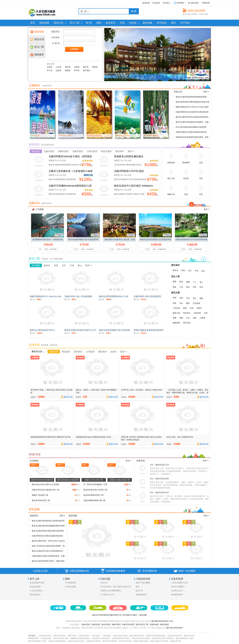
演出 (181, 303)
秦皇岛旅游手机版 (136, 636)
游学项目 (87, 70)
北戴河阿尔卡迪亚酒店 (101, 638)
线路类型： (56, 32)
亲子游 (50, 70)
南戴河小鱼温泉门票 (40, 495)
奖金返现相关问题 (37, 583)
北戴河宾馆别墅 (128, 624)
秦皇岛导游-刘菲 (162, 479)
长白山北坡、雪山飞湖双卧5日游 (180, 437)
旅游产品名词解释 (143, 583)
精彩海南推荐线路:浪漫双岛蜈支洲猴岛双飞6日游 (50, 437)
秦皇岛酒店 (106, 151)
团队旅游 (102, 352)
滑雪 (175, 298)
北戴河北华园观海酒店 (57, 641)
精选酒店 (36, 151)
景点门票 (39, 47)
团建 (188, 282)
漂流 (195, 318)
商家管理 (206, 3)
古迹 (206, 313)
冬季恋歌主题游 (65, 136)
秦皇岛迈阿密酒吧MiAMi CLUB (114, 296)
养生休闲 (187, 323)
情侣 (181, 282)
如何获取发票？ (177, 595)
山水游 (59, 67)
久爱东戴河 (107, 636)
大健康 (202, 318)
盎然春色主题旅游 (123, 136)
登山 (195, 298)
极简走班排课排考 (110, 641)
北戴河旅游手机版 (120, 636)
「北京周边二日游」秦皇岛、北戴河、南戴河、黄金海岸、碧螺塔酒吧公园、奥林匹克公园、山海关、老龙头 (187, 393)
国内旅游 (78, 352)
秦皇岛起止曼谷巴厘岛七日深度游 (45, 484)
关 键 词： (57, 43)
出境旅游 (90, 352)
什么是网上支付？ (108, 595)
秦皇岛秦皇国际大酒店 (37, 641)
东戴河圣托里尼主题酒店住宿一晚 (45, 490)
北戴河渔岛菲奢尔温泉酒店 (163, 638)
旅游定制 (146, 3)
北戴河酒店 (49, 151)
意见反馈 (156, 3)
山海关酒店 (92, 151)
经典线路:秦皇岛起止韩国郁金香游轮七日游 (93, 437)
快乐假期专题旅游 (151, 136)
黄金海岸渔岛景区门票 (41, 500)
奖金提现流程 (35, 587)
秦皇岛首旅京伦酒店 (76, 641)
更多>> (206, 92)
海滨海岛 (187, 313)
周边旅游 (66, 352)
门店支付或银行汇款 (179, 583)
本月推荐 (36, 265)
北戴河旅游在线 (45, 636)
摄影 (188, 303)
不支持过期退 (70, 587)
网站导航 (195, 3)
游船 (181, 318)
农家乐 (199, 308)
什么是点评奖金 (36, 591)
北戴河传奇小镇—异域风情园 (78, 296)
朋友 (188, 287)
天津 (72, 265)
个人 (195, 282)
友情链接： (33, 636)
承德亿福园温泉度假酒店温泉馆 (148, 330)
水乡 (188, 318)
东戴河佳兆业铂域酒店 (141, 638)
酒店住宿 (39, 39)
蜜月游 (86, 67)
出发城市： (56, 37)
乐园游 (77, 67)
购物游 (68, 70)
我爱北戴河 (72, 636)
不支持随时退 (70, 583)
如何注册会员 (35, 595)
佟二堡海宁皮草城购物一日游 (95, 484)
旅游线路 (39, 32)
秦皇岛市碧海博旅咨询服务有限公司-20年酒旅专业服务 (115, 615)
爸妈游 (95, 67)
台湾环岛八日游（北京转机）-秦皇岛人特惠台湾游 (141, 390)
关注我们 (166, 3)
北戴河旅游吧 (84, 636)
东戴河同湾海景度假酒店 (156, 636)
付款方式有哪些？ (178, 587)
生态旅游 (196, 303)
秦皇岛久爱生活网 (61, 638)
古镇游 (50, 67)
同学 (195, 287)
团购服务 (39, 55)
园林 (185, 308)
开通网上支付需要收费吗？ (111, 591)
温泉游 (59, 70)
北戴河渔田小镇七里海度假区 (147, 296)
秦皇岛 (47, 265)
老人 (201, 282)
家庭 (175, 282)
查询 (137, 587)
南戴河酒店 (63, 151)
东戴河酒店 (78, 151)
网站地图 (143, 615)
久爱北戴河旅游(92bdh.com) (161, 621)
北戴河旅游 (154, 624)
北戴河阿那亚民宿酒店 (121, 638)
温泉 (175, 303)
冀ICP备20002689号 (174, 628)
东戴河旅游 (164, 624)
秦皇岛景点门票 (142, 624)
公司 (181, 287)
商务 (175, 287)
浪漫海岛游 (35, 136)
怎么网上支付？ (177, 591)
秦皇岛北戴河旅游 (141, 641)
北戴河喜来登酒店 (94, 641)
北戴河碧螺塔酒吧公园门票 (94, 500)
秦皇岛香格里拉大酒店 (185, 638)
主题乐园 (197, 313)
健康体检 (176, 323)
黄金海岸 (120, 151)
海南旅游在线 (175, 641)
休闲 (181, 298)
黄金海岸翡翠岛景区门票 (93, 495)
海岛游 (68, 67)
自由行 (114, 352)
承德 (56, 265)
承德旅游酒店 (46, 638)
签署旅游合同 (141, 595)
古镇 (192, 308)
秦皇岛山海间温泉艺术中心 (43, 330)
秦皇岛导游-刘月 (162, 493)
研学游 (77, 70)
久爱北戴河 (96, 636)
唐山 (80, 265)
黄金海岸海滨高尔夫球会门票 (95, 490)
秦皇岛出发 (37, 352)
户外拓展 (176, 308)
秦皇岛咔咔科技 (125, 641)
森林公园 (176, 313)
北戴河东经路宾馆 (175, 636)
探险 (201, 298)
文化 (188, 298)
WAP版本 (180, 3)
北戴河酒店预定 (59, 636)
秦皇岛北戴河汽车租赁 (159, 641)
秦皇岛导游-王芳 (162, 465)
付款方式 (104, 583)
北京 (64, 265)
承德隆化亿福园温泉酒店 (80, 638)
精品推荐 (54, 352)
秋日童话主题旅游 (94, 136)
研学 (201, 287)
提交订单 (139, 591)
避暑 (175, 318)
